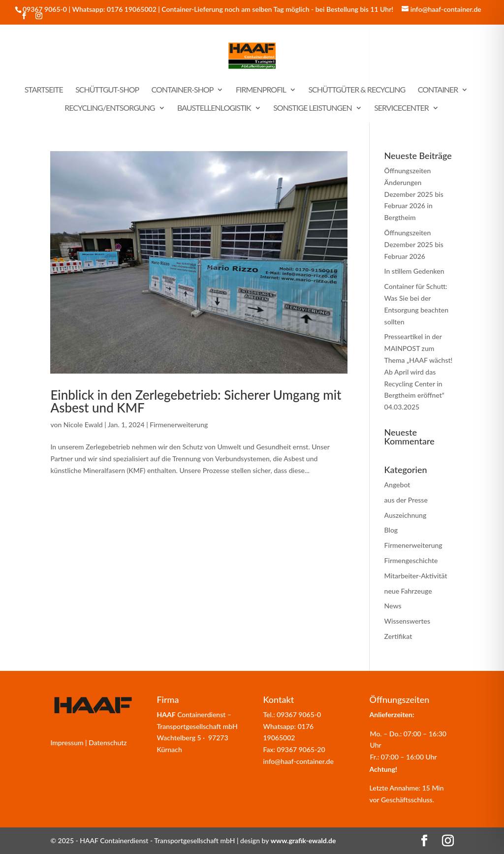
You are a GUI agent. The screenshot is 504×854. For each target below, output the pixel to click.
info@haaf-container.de (299, 761)
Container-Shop (183, 90)
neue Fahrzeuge (408, 591)
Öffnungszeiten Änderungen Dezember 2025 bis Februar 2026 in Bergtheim (414, 194)
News (393, 606)
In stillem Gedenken (414, 271)
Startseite (44, 90)
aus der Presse (406, 500)
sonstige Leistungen (313, 108)
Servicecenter (401, 108)
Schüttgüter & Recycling (357, 90)
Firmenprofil (261, 90)
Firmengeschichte (411, 560)
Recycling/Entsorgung (110, 108)
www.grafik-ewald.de (303, 840)
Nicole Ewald (83, 425)
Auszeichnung (406, 515)
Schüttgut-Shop (107, 90)
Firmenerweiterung (179, 425)
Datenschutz (108, 743)
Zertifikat (398, 636)
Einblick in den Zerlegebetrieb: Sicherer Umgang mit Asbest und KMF (196, 401)
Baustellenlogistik (214, 108)
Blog (391, 530)
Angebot (397, 485)
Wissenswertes (407, 621)
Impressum (67, 743)
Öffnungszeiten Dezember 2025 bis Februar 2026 (414, 244)
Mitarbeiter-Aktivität (416, 576)
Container (438, 90)
